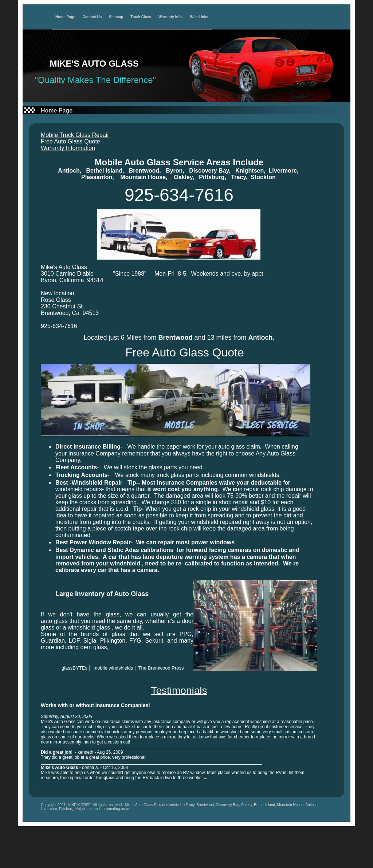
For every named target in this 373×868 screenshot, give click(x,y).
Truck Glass (141, 17)
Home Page (65, 17)
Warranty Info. (171, 17)
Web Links (199, 17)
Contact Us (92, 17)
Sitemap (116, 17)
